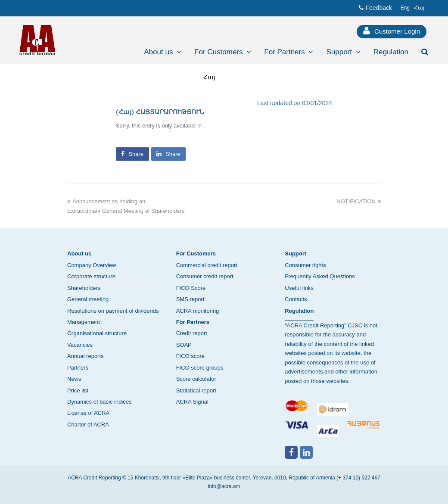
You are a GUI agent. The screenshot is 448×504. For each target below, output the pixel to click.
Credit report (192, 333)
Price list (78, 390)
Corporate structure (91, 276)
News (74, 379)
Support (296, 254)
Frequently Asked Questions (320, 276)
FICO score (190, 356)
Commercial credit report (207, 265)
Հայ (209, 77)
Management (84, 322)
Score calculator (196, 379)
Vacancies (80, 345)
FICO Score (191, 288)
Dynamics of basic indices (100, 402)
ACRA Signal (192, 402)
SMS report (190, 299)
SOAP (184, 345)
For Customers (196, 254)
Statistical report (196, 390)
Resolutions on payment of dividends (113, 311)
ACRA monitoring (198, 311)
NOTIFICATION (359, 201)
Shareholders (84, 288)
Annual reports (86, 356)
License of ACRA (88, 413)
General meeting (88, 299)
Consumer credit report (205, 276)
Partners (78, 368)
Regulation (299, 311)
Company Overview (92, 265)
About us (79, 254)
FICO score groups (200, 368)
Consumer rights (305, 265)
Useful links (299, 288)
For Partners (193, 322)
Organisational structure (97, 333)
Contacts (296, 299)
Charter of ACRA (88, 425)
